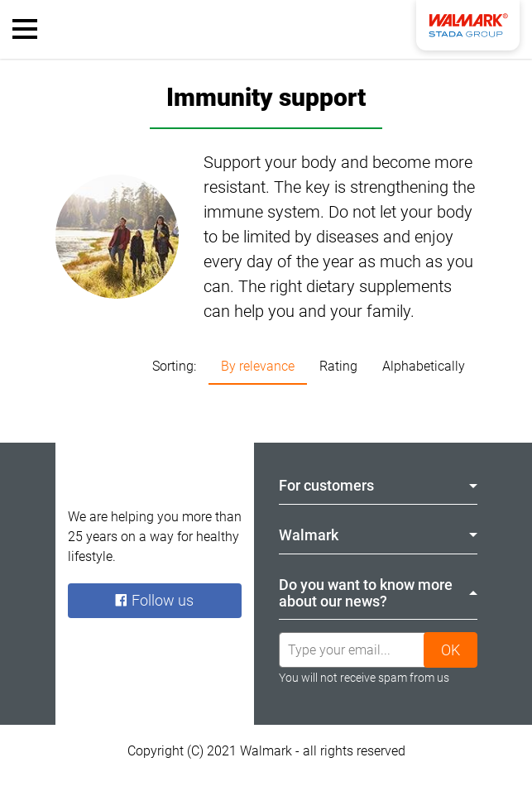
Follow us (154, 600)
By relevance (258, 366)
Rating (338, 366)
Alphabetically (424, 366)
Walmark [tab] (378, 535)
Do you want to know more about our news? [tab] (378, 593)
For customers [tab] (378, 485)
